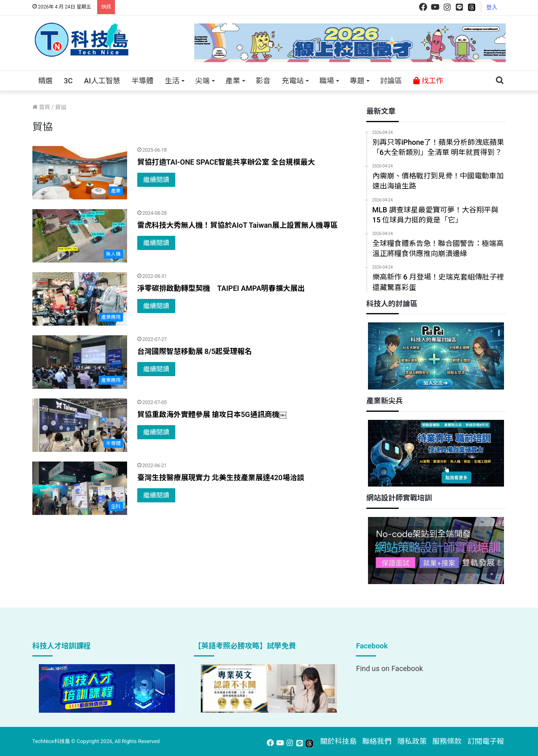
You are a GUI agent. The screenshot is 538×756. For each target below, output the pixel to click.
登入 (492, 7)
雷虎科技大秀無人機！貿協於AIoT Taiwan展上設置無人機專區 (237, 225)
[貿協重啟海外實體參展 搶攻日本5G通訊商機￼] (80, 425)
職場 (327, 81)
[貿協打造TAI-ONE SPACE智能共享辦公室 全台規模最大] (80, 173)
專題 (357, 81)
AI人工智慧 (102, 81)
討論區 (391, 81)
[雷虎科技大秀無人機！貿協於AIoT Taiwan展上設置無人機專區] (80, 236)
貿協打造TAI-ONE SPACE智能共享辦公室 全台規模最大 (226, 162)
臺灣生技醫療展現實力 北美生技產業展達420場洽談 (221, 478)
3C (68, 81)
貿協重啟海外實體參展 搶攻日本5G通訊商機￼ (212, 414)
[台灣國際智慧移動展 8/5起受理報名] (80, 362)
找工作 (428, 81)
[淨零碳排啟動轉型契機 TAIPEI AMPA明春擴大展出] (80, 299)
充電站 (293, 81)
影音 (263, 81)
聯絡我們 (377, 741)
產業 (233, 81)
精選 (45, 81)
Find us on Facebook (389, 668)
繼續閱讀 (156, 180)
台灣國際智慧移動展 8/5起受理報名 (195, 351)
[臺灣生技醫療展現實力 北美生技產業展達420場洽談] (80, 488)
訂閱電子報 (486, 741)
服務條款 (447, 741)
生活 (172, 81)
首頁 (41, 107)
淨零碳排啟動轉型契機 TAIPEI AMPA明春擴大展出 (221, 288)
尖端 (202, 81)
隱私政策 (412, 741)
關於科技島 (338, 741)
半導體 (142, 81)
